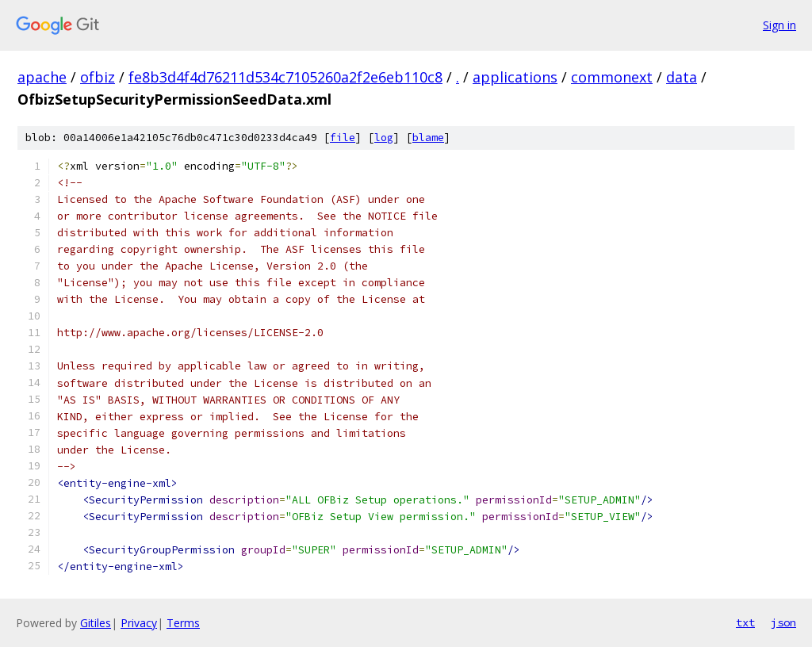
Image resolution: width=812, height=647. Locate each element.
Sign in (779, 25)
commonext (612, 77)
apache (42, 77)
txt (745, 622)
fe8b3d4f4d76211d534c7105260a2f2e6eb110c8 (285, 77)
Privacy (139, 623)
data (682, 77)
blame (428, 138)
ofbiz (98, 77)
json (783, 622)
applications (515, 77)
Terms (183, 623)
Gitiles (96, 623)
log (384, 138)
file (343, 138)
